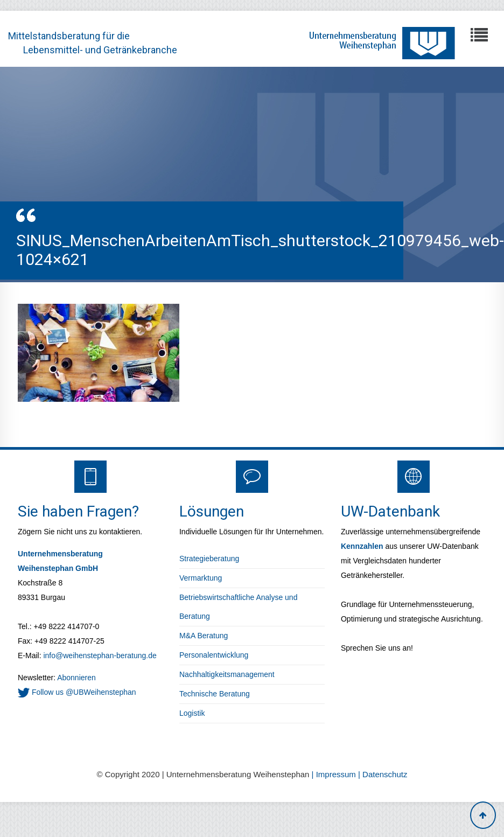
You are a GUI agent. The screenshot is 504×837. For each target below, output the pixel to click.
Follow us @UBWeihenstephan (77, 692)
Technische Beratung (215, 694)
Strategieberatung (209, 559)
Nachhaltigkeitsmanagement (227, 674)
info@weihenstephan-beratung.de (100, 655)
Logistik (192, 713)
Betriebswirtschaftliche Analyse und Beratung (238, 607)
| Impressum (335, 774)
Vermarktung (201, 578)
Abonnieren (76, 678)
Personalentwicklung (214, 655)
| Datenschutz (383, 774)
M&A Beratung (204, 636)
